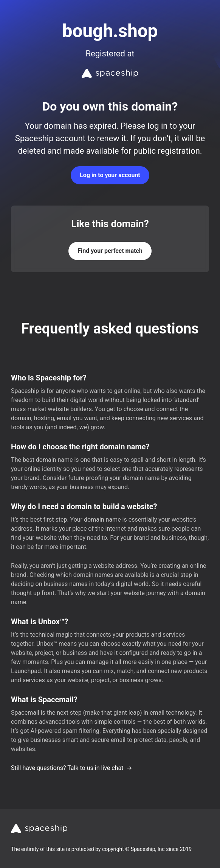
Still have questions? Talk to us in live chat (72, 768)
